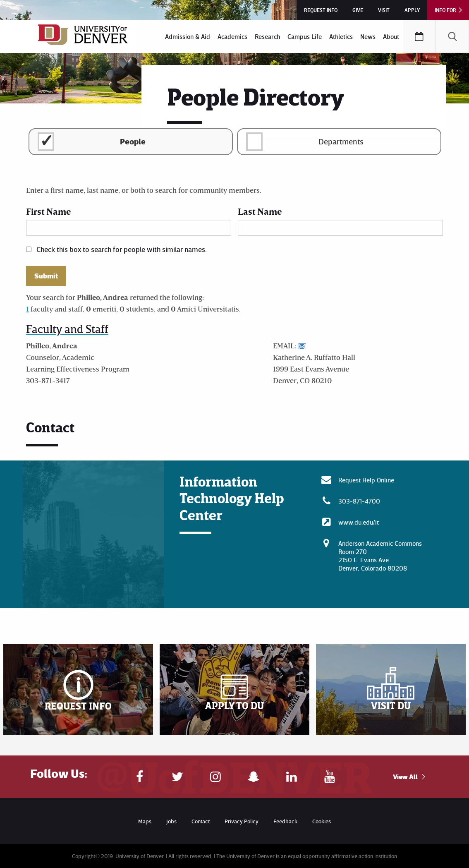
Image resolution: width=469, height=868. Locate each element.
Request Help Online (366, 480)
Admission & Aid (188, 36)
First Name (48, 211)
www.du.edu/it (359, 522)
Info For (445, 10)
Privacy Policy (242, 821)
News (368, 36)
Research (267, 36)
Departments (341, 141)
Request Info (321, 10)
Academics (232, 36)
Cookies (322, 821)
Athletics (341, 36)
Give (358, 10)
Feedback (285, 821)
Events (419, 36)
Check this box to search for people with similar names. (122, 249)
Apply (412, 10)
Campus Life (305, 36)
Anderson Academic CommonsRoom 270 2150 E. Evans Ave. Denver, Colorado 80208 (380, 556)
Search (452, 36)
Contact (201, 821)
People (133, 141)
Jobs (171, 821)
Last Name (260, 211)
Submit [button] (46, 276)
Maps (145, 821)
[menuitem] (188, 36)
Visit (384, 10)
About (391, 36)
